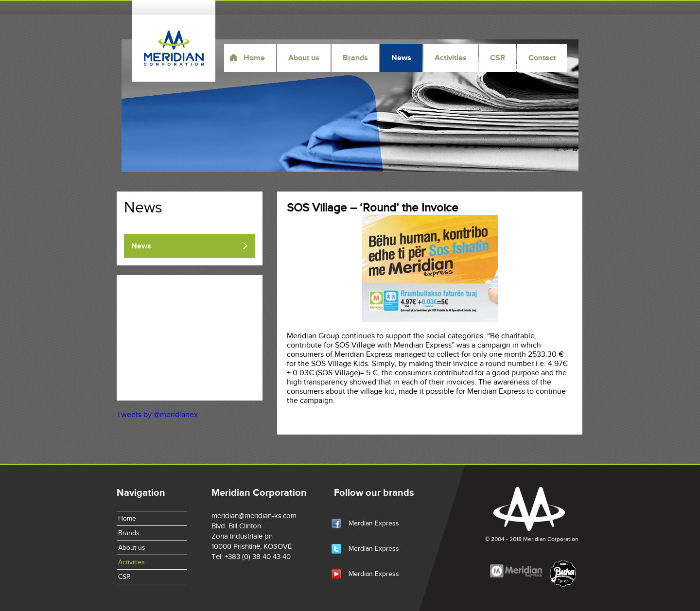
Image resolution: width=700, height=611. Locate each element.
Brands (355, 58)
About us (304, 58)
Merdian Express (374, 524)
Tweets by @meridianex (157, 415)
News (401, 58)
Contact (542, 58)
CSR (498, 58)
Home (254, 58)
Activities (451, 58)
